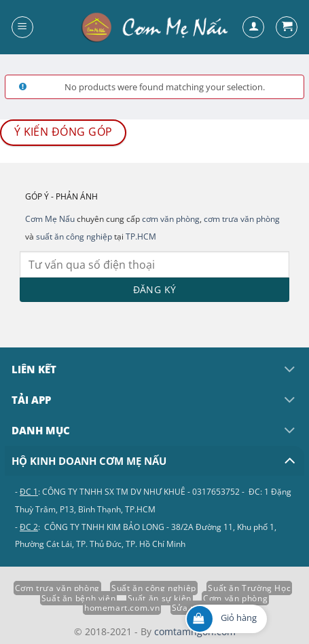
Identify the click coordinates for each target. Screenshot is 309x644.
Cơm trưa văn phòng (57, 588)
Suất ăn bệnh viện (78, 598)
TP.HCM (141, 236)
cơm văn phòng (171, 219)
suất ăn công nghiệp (74, 236)
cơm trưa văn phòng (242, 219)
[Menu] (22, 27)
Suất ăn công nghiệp (154, 588)
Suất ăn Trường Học (249, 588)
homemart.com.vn (122, 608)
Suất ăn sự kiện (160, 598)
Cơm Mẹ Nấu (50, 219)
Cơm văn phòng (235, 598)
